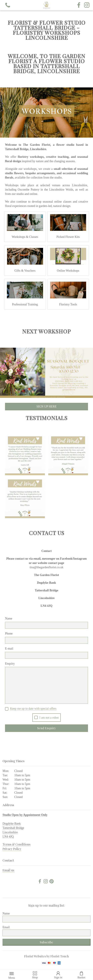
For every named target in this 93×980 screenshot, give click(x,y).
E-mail (9, 649)
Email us (8, 870)
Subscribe (46, 942)
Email (6, 927)
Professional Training (25, 304)
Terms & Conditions (17, 844)
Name (9, 618)
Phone (9, 633)
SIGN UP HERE (46, 407)
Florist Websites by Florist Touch (46, 956)
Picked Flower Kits (68, 237)
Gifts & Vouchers (25, 271)
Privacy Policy (12, 849)
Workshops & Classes (25, 237)
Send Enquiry (46, 728)
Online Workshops (68, 271)
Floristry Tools (68, 304)
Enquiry (10, 664)
